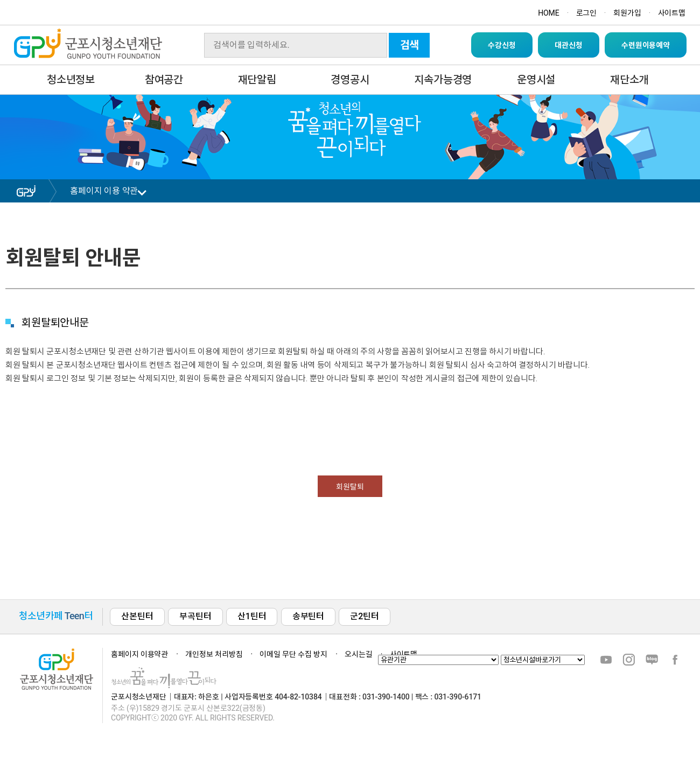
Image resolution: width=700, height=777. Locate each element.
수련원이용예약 (646, 45)
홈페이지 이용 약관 (104, 191)
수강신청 (502, 45)
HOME (548, 13)
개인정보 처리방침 (214, 654)
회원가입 (627, 13)
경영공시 (350, 80)
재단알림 (257, 80)
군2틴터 (364, 616)
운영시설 (536, 80)
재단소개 (629, 80)
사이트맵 (672, 13)
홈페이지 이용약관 (139, 654)
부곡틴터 (195, 616)
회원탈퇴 (350, 487)
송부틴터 (308, 616)
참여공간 (164, 80)
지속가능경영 (443, 80)
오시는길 (358, 654)
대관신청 (568, 45)
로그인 (587, 13)
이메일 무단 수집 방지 (293, 654)
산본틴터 (137, 616)
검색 (410, 45)
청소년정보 (71, 80)
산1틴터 (252, 616)
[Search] (296, 45)
